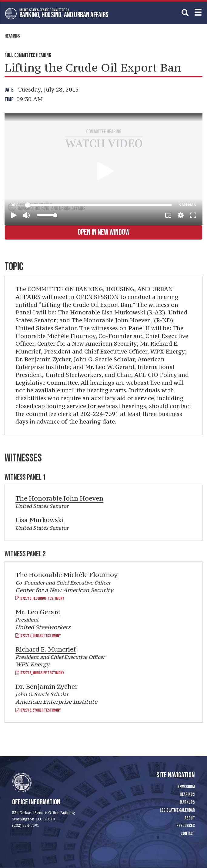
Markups (187, 802)
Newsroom (186, 787)
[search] (185, 13)
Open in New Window (103, 232)
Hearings (12, 36)
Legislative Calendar (177, 810)
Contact (188, 834)
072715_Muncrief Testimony (40, 673)
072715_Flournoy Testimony (40, 598)
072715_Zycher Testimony (38, 710)
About (190, 818)
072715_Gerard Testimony (38, 636)
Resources (186, 826)
